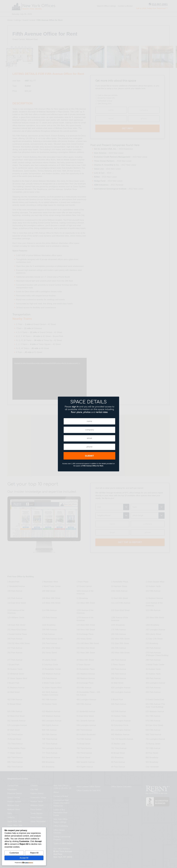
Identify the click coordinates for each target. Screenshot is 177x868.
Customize (14, 853)
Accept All (24, 858)
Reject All (34, 853)
